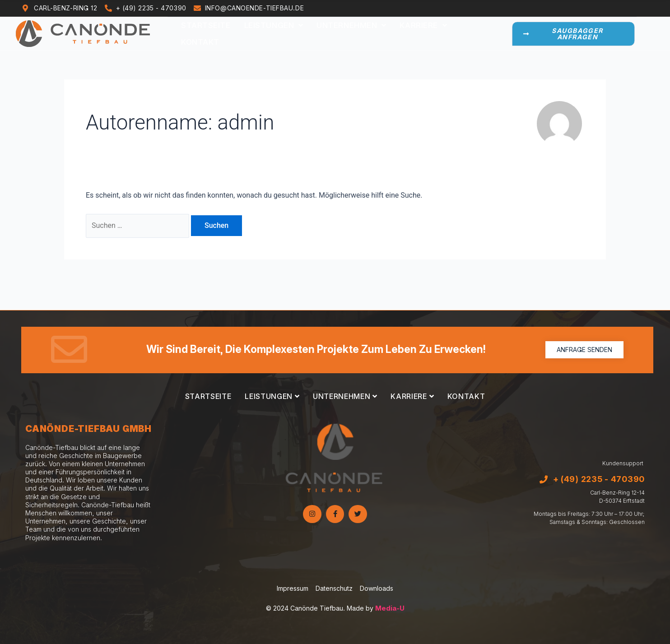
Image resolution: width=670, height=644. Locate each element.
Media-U (390, 608)
